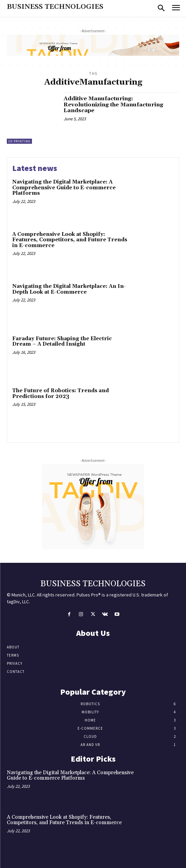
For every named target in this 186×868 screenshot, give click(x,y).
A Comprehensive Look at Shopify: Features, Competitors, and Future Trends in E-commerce (70, 240)
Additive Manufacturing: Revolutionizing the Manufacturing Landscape (113, 105)
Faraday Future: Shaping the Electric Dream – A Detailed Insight (62, 342)
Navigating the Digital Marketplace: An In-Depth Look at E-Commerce (69, 289)
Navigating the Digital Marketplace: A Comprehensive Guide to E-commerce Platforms (64, 188)
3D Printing (19, 141)
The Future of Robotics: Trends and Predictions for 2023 (61, 394)
